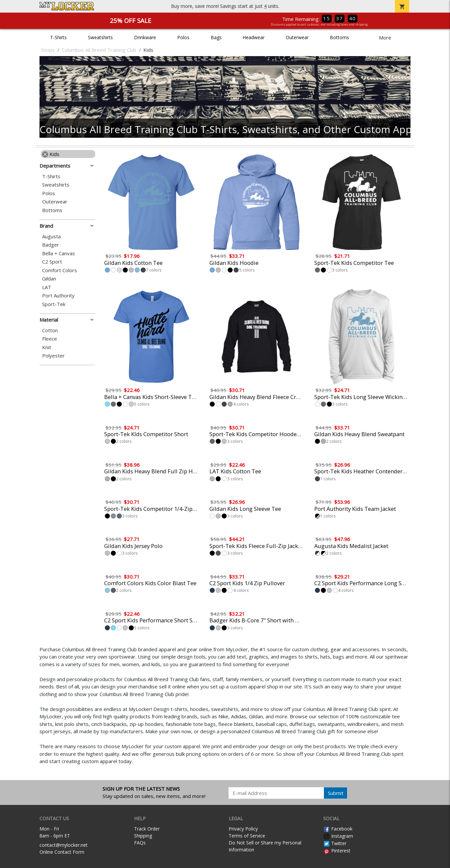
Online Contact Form (62, 852)
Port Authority (58, 296)
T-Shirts (58, 37)
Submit (336, 793)
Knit (47, 347)
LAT (47, 287)
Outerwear (297, 37)
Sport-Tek (54, 304)
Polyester (53, 356)
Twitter (335, 843)
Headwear (254, 37)
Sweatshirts (100, 37)
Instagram (338, 836)
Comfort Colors (60, 270)
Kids (51, 154)
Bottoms (339, 37)
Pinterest (337, 851)
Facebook (338, 829)
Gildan (49, 279)
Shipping (143, 836)
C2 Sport (52, 262)
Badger (51, 245)
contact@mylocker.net (64, 845)
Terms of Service (247, 836)
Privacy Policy (243, 829)
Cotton (50, 330)
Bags (216, 37)
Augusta (51, 237)
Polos (183, 37)
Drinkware (145, 37)
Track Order (147, 829)
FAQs (140, 843)
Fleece (50, 339)
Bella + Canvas (59, 253)
